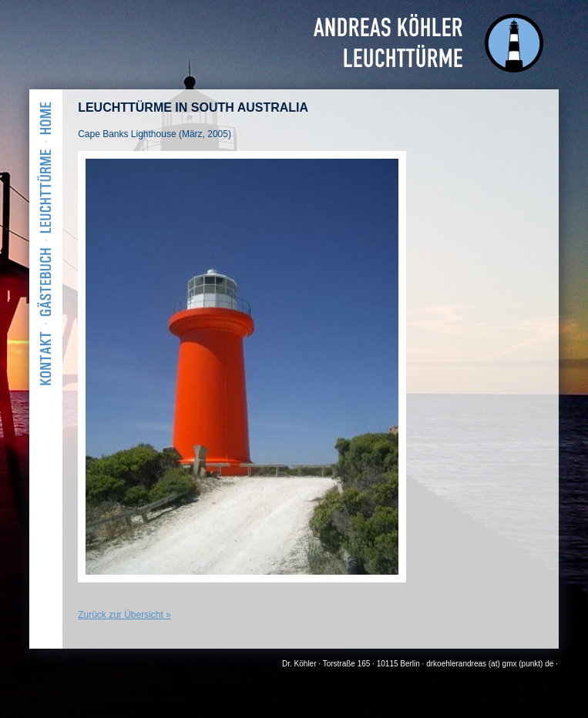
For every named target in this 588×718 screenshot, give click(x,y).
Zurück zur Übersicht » (124, 615)
